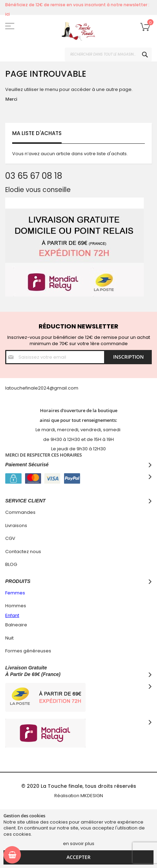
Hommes (16, 606)
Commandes (20, 512)
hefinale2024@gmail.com (49, 388)
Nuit (9, 638)
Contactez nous (23, 552)
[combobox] (108, 55)
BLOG (11, 564)
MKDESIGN (92, 796)
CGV (10, 538)
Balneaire (16, 625)
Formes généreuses (28, 651)
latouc (12, 388)
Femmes (15, 593)
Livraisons (16, 525)
